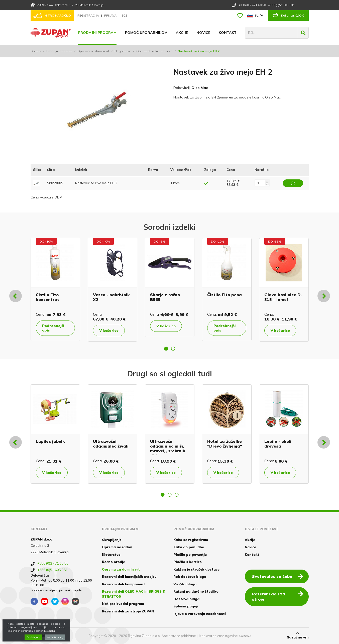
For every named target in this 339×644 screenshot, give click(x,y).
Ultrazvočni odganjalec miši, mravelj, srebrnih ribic (168, 449)
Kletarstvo (111, 555)
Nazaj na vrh (298, 635)
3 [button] (177, 495)
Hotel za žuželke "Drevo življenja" (225, 444)
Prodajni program (97, 33)
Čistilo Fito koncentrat (47, 297)
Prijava (111, 15)
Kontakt (228, 33)
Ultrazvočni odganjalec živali (111, 444)
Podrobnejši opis (53, 328)
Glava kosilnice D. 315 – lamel (283, 297)
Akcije (182, 33)
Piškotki (38, 636)
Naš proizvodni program (123, 604)
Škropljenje (112, 540)
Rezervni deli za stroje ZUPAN (128, 611)
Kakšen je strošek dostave (196, 569)
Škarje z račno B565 (165, 297)
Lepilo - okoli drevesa (278, 444)
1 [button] (166, 349)
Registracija (89, 15)
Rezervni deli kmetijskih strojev (129, 577)
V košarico (109, 331)
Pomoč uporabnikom (146, 33)
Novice (203, 33)
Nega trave (123, 51)
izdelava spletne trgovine (218, 636)
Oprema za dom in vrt (93, 51)
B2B (125, 15)
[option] (55, 289)
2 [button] (173, 349)
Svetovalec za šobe (278, 576)
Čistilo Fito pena (224, 295)
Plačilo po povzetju (190, 555)
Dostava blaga (186, 599)
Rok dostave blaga (190, 577)
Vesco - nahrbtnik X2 (111, 297)
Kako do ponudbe (189, 547)
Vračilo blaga (185, 584)
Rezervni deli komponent (124, 584)
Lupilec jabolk (50, 441)
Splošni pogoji (186, 606)
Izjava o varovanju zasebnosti (200, 614)
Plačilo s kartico (188, 562)
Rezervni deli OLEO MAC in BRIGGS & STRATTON (134, 594)
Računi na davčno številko (196, 591)
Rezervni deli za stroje (278, 596)
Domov (36, 51)
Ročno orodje (114, 562)
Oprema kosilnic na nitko (154, 51)
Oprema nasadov (117, 547)
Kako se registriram (191, 540)
